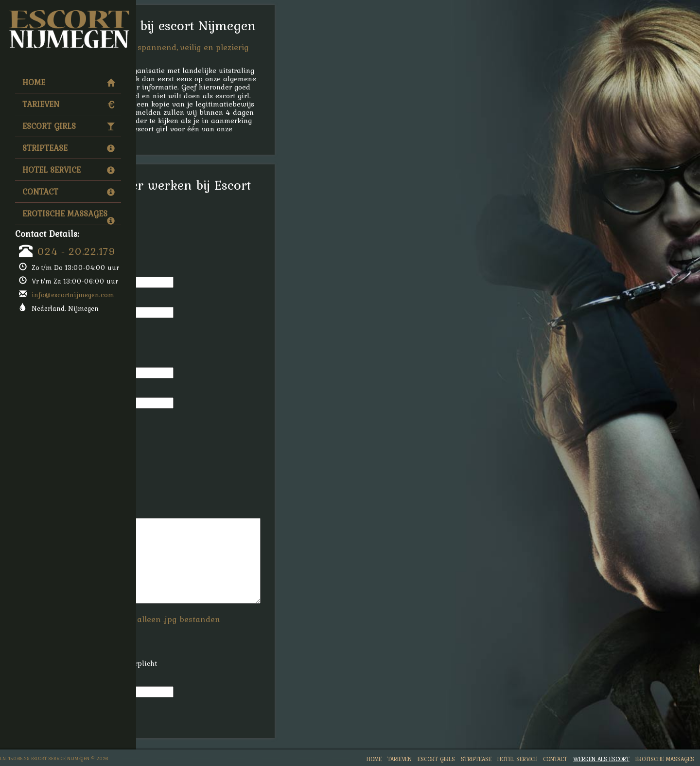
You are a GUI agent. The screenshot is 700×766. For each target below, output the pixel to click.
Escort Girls (69, 126)
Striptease (69, 148)
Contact (69, 192)
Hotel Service (69, 170)
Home (69, 82)
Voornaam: (183, 270)
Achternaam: (186, 300)
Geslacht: (180, 238)
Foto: (173, 633)
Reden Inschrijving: (197, 511)
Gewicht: (179, 481)
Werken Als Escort (601, 759)
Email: (175, 361)
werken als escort (195, 87)
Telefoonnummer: (194, 330)
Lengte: (177, 451)
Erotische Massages (69, 216)
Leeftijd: (178, 421)
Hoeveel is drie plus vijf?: (208, 680)
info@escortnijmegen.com (73, 295)
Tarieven (69, 104)
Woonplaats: (186, 391)
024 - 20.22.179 (77, 251)
